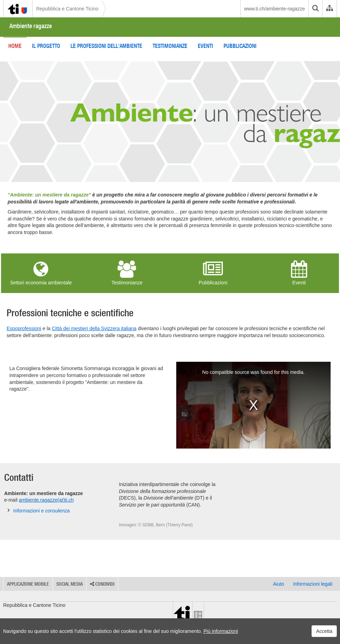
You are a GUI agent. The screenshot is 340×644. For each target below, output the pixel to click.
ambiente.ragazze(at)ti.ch (46, 500)
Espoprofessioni (24, 328)
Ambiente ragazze (31, 26)
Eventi (205, 46)
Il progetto (46, 46)
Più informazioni (221, 631)
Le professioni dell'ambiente (106, 46)
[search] (315, 9)
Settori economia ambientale (41, 273)
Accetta (324, 631)
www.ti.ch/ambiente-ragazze (274, 9)
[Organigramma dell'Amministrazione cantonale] (329, 9)
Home (15, 46)
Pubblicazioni (240, 46)
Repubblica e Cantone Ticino (67, 9)
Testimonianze (170, 46)
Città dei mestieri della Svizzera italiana (94, 328)
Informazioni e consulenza (39, 510)
